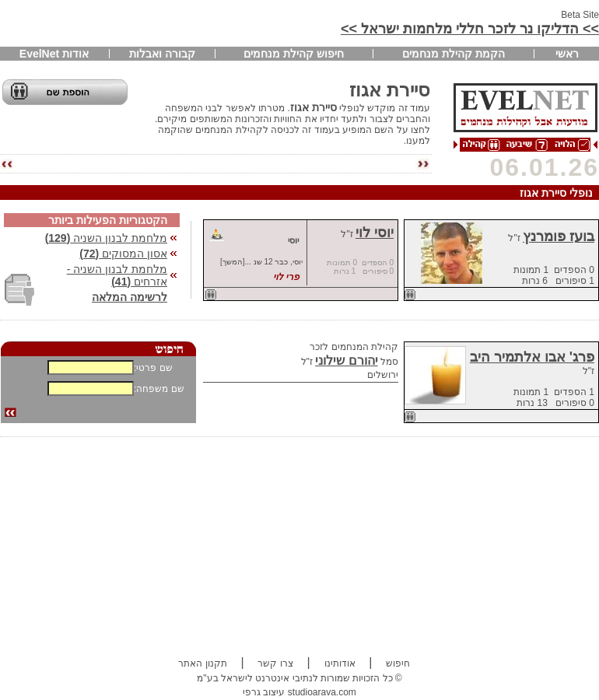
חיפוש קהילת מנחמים (294, 54)
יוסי (293, 240)
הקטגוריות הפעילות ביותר (108, 220)
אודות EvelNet (54, 54)
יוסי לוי (375, 233)
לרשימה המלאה (130, 297)
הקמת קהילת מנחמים (454, 54)
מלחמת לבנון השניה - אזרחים (117, 275)
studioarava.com (322, 692)
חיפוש (398, 663)
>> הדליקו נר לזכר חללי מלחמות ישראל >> (470, 29)
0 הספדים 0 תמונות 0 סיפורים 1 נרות (360, 267)
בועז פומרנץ (559, 236)
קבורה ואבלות (162, 54)
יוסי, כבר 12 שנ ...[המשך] (261, 262)
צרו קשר (275, 663)
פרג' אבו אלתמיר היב (532, 357)
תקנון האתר (202, 663)
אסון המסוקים (123, 254)
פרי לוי (286, 277)
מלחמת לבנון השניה (106, 238)
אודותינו (340, 663)
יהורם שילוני (346, 360)
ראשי (567, 54)
